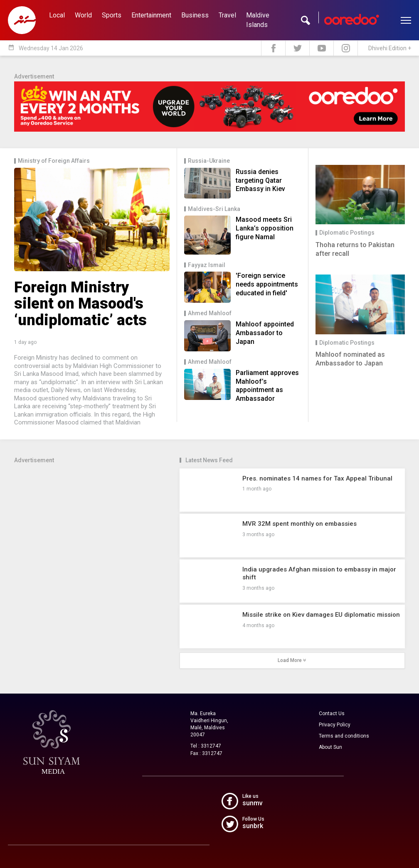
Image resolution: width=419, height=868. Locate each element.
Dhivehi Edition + (390, 48)
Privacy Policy (335, 725)
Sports (112, 15)
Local (57, 15)
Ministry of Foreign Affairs (54, 161)
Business (195, 15)
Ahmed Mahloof (210, 313)
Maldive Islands (258, 20)
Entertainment (151, 15)
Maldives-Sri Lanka (214, 209)
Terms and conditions (344, 736)
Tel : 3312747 (206, 746)
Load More (292, 660)
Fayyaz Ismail (207, 265)
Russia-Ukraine (209, 161)
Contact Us (332, 714)
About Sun (330, 747)
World (83, 15)
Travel (227, 15)
